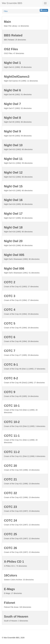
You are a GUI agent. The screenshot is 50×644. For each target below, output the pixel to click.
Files (6, 11)
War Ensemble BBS (12, 3)
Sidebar (44, 10)
